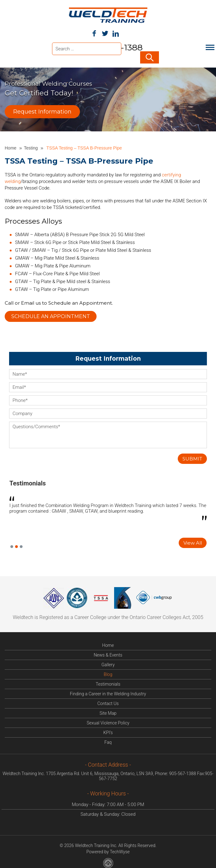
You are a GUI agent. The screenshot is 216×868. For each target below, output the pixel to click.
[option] (108, 509)
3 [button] (21, 546)
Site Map (108, 713)
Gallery (108, 664)
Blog (108, 674)
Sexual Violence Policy (108, 722)
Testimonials (28, 483)
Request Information (42, 111)
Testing (31, 147)
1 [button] (12, 546)
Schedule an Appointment (51, 316)
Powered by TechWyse (108, 851)
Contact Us (108, 703)
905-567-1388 (182, 773)
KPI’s (108, 732)
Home (11, 147)
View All (193, 542)
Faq (108, 742)
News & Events (108, 654)
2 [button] (16, 546)
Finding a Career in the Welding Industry (108, 693)
